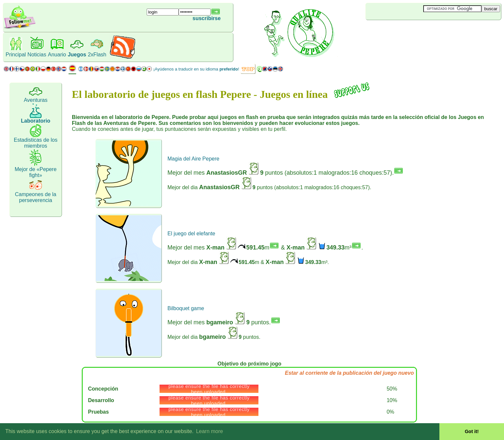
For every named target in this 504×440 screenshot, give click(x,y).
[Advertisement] (405, 31)
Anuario (57, 55)
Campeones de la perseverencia (35, 197)
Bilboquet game (186, 308)
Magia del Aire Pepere (193, 159)
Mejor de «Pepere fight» (35, 172)
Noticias (37, 55)
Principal (16, 55)
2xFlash (97, 55)
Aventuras (36, 100)
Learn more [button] (210, 431)
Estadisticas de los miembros (36, 143)
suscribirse (207, 18)
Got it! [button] (472, 431)
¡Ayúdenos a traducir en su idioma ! (196, 69)
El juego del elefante (191, 234)
